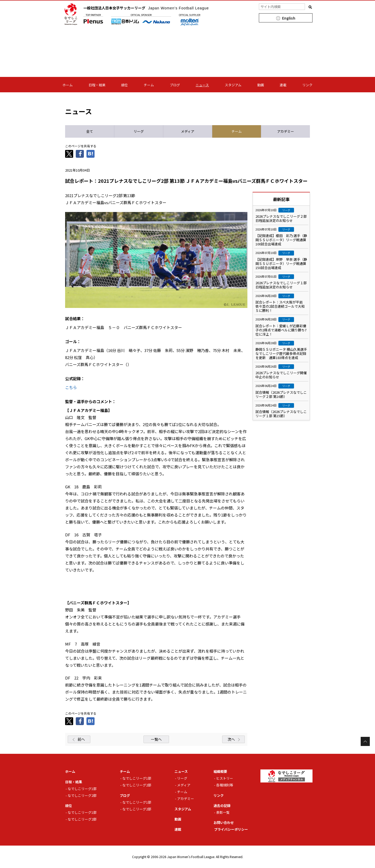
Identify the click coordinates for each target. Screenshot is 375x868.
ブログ (175, 85)
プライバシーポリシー (231, 829)
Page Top (365, 741)
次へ (231, 739)
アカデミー (186, 799)
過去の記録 (222, 806)
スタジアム (233, 85)
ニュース (202, 85)
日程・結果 (97, 85)
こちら (71, 387)
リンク (307, 85)
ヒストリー (225, 778)
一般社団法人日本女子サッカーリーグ (146, 8)
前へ (81, 739)
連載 (283, 85)
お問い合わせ (224, 823)
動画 (261, 85)
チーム (149, 85)
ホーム (68, 85)
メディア (184, 785)
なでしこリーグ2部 (82, 795)
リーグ (182, 778)
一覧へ (156, 739)
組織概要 (220, 771)
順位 (124, 85)
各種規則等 (225, 785)
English (289, 18)
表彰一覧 (223, 812)
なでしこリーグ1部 (82, 789)
